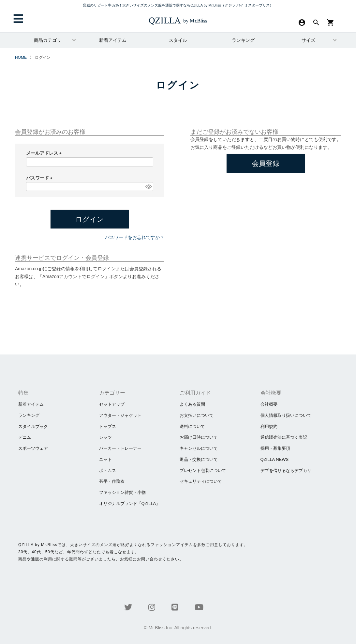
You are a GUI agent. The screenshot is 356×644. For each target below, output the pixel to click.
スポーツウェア (33, 448)
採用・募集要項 (275, 448)
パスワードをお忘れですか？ (135, 237)
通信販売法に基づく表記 (284, 437)
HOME (21, 57)
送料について (192, 426)
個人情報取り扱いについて (286, 415)
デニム (25, 437)
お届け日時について (199, 437)
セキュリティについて (201, 481)
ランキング (243, 40)
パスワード (40, 178)
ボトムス (108, 471)
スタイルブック (33, 426)
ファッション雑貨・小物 (122, 492)
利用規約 (269, 426)
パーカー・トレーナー (120, 448)
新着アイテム (113, 40)
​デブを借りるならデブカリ (286, 471)
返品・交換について (199, 459)
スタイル (178, 40)
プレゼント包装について (203, 471)
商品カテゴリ (48, 40)
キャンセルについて (199, 448)
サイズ (308, 40)
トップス (108, 426)
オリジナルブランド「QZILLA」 (130, 503)
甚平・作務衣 (112, 481)
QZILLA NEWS (275, 459)
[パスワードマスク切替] (148, 187)
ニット (105, 459)
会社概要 (269, 404)
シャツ (105, 437)
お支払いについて (197, 415)
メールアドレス (45, 153)
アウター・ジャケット (120, 415)
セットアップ (112, 404)
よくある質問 (192, 404)
